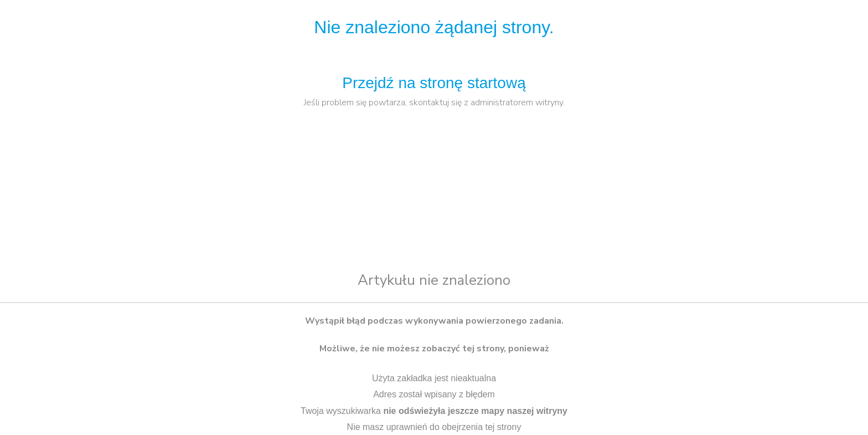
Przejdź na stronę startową (434, 83)
